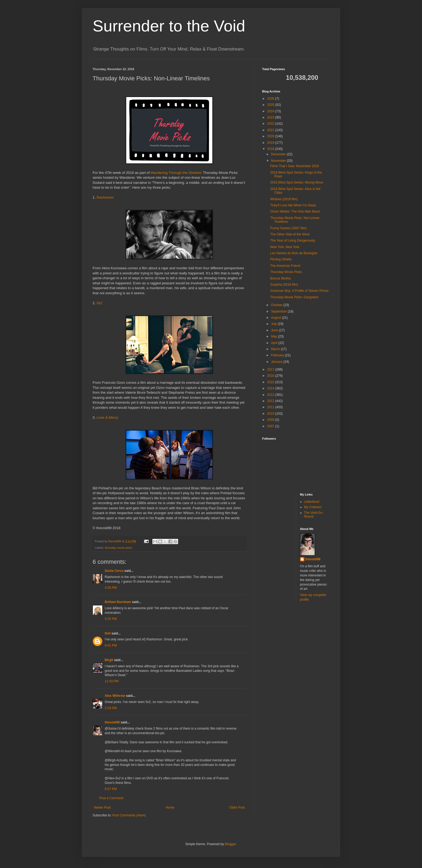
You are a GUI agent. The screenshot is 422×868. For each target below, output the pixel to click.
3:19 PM (111, 708)
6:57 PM (111, 789)
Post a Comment (111, 798)
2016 (271, 376)
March (276, 349)
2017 (271, 370)
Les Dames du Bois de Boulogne (294, 253)
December (279, 154)
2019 (271, 143)
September (279, 311)
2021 (271, 130)
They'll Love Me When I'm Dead (293, 205)
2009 (271, 420)
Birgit (109, 660)
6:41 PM (111, 645)
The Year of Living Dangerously (293, 241)
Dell (108, 633)
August (277, 318)
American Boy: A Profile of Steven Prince (299, 291)
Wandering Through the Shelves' (176, 173)
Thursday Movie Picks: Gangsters (294, 297)
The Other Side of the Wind (290, 234)
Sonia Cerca (114, 571)
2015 (271, 382)
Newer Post (102, 808)
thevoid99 (112, 722)
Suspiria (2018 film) (284, 285)
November (279, 161)
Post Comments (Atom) (129, 815)
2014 (271, 388)
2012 (271, 401)
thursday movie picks (119, 548)
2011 (271, 407)
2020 (271, 136)
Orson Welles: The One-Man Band (295, 211)
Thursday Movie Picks (286, 272)
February (278, 355)
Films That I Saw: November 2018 (295, 166)
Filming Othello (281, 259)
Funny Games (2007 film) (288, 228)
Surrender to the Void (169, 26)
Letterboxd (312, 502)
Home (170, 808)
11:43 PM (112, 681)
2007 (271, 426)
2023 (271, 117)
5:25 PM (111, 619)
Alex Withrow (115, 696)
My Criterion (313, 507)
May (275, 336)
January (277, 362)
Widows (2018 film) (284, 199)
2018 (271, 149)
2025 (271, 105)
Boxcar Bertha (280, 278)
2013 (271, 395)
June (275, 330)
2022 (271, 124)
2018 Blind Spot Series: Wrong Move (297, 182)
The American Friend (285, 266)
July (274, 324)
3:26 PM (111, 588)
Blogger (230, 844)
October (277, 305)
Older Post (237, 808)
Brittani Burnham (118, 602)
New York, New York (285, 247)
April (275, 343)
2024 (271, 111)
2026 (271, 99)
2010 (271, 414)
